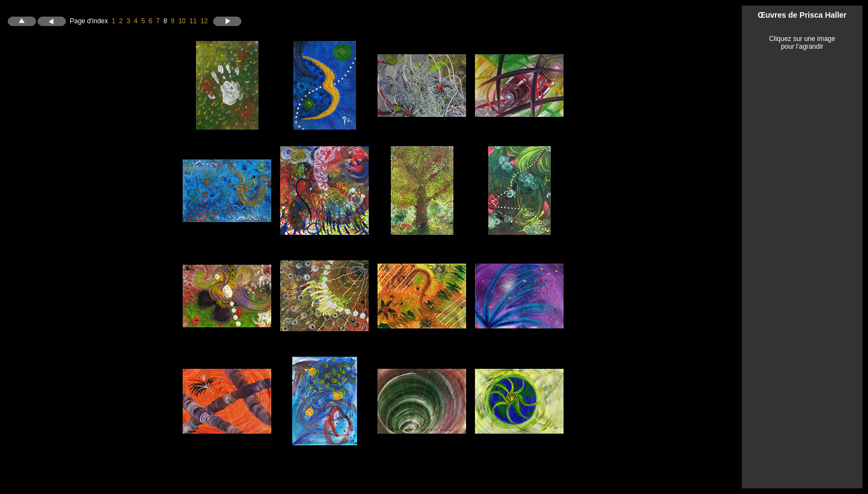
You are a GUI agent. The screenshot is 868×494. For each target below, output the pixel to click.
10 (182, 20)
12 (204, 20)
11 (193, 20)
